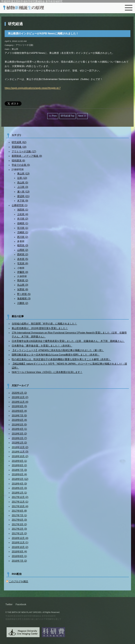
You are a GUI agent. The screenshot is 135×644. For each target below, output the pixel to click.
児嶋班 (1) (23, 232)
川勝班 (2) (23, 303)
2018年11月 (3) (20, 452)
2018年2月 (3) (19, 488)
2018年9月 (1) (19, 461)
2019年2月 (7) (19, 438)
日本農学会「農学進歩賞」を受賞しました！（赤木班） (42, 346)
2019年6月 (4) (19, 420)
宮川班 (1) (23, 228)
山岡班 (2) (23, 250)
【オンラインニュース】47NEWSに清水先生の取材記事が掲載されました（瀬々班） (58, 350)
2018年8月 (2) (19, 465)
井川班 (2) (23, 219)
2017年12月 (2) (20, 497)
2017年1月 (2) (19, 533)
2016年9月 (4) (19, 551)
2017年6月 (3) (19, 520)
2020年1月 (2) (19, 393)
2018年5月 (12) (20, 479)
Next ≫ (82, 116)
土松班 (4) (23, 214)
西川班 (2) (23, 237)
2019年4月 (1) (19, 429)
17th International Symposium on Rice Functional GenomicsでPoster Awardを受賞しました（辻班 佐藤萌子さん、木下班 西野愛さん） (69, 335)
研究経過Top (67, 116)
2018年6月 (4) (19, 474)
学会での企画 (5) (21, 165)
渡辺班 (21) (23, 196)
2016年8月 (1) (19, 556)
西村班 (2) (23, 254)
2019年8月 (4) (19, 411)
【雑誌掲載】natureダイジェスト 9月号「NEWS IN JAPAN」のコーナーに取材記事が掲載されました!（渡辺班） (69, 366)
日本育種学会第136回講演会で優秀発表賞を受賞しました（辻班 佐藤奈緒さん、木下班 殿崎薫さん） (68, 341)
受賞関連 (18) (19, 147)
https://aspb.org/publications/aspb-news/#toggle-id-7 (33, 88)
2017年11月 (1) (20, 502)
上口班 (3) (23, 187)
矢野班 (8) (23, 289)
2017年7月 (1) (19, 515)
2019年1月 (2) (19, 443)
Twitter (9, 604)
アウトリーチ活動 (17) (24, 151)
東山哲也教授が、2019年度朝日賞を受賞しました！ (40, 328)
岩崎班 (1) (23, 223)
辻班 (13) (22, 178)
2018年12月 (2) (20, 447)
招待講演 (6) (18, 160)
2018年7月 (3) (19, 470)
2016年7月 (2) (19, 561)
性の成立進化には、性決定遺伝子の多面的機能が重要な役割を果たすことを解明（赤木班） (61, 359)
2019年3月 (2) (19, 434)
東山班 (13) (23, 173)
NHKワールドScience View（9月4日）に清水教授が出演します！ (47, 372)
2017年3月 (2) (19, 524)
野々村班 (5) (24, 294)
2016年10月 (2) (20, 547)
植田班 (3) (23, 245)
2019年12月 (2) (20, 397)
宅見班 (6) (23, 263)
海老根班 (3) (24, 298)
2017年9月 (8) (19, 511)
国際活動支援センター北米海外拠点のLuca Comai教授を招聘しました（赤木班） (56, 355)
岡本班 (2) (23, 280)
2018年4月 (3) (19, 484)
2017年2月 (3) (19, 529)
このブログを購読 (18, 581)
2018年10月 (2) (20, 456)
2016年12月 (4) (20, 538)
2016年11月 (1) (20, 542)
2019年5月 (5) (19, 424)
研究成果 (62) (19, 142)
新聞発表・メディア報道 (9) (27, 156)
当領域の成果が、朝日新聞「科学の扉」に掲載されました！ (44, 324)
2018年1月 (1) (19, 493)
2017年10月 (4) (20, 506)
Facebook (21, 604)
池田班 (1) (23, 210)
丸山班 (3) (23, 285)
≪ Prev (53, 116)
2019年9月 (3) (19, 406)
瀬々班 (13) (23, 192)
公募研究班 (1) (20, 205)
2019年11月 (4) (20, 402)
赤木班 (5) (23, 259)
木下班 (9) (23, 201)
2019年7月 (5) (19, 415)
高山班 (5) (23, 182)
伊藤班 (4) (23, 272)
